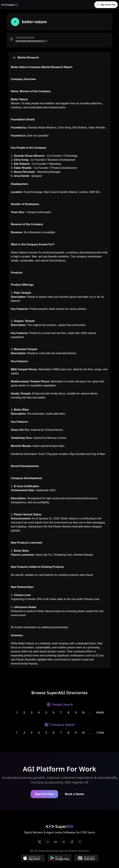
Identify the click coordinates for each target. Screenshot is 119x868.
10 (83, 713)
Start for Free (44, 794)
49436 (100, 713)
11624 (100, 733)
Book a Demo (75, 794)
